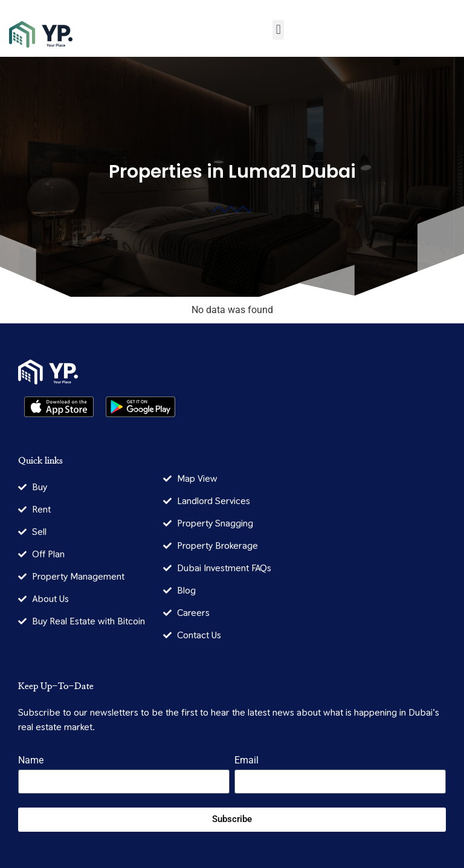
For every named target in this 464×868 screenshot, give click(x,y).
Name (31, 761)
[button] (278, 30)
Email (246, 761)
